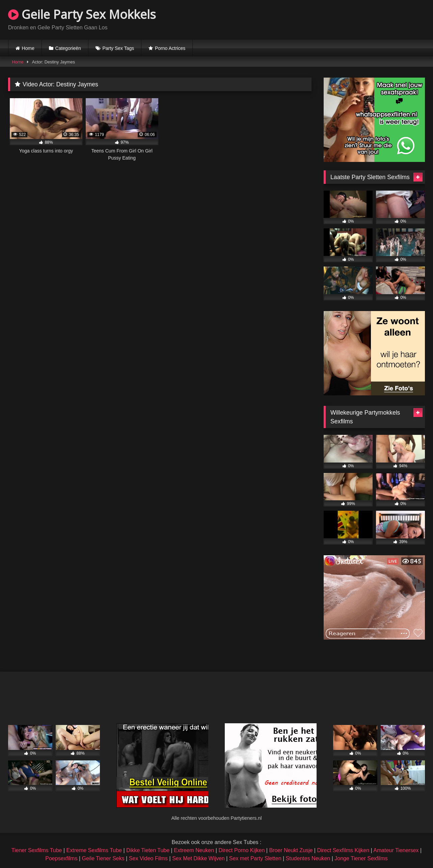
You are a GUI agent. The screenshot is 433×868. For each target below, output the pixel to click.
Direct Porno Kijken (241, 850)
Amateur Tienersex (396, 850)
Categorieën (68, 48)
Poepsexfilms (61, 858)
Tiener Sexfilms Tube (37, 850)
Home (28, 48)
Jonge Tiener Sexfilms (361, 858)
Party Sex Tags (118, 48)
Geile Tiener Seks (103, 858)
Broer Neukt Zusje (291, 850)
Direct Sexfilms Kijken (343, 850)
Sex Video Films (148, 858)
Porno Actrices (170, 48)
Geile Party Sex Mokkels (82, 14)
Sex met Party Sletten (255, 858)
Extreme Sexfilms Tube (94, 850)
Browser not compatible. (346, 19)
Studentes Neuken (308, 858)
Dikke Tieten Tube (148, 850)
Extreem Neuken (194, 850)
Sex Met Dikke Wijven (198, 858)
